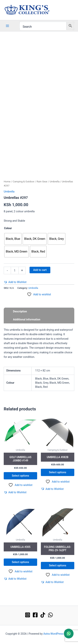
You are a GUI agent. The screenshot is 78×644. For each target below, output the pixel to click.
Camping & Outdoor (23, 182)
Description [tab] (20, 311)
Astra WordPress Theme (58, 634)
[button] (15, 282)
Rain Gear (42, 182)
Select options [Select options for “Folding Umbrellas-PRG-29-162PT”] (57, 565)
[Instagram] (28, 615)
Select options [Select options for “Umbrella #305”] (20, 562)
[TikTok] (43, 615)
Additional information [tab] (27, 319)
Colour (8, 228)
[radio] (13, 239)
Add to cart (40, 270)
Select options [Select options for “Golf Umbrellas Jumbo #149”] (20, 476)
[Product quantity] (15, 270)
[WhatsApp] (50, 615)
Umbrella (55, 182)
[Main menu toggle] (7, 26)
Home (7, 182)
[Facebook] (35, 615)
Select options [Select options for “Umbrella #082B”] (57, 472)
